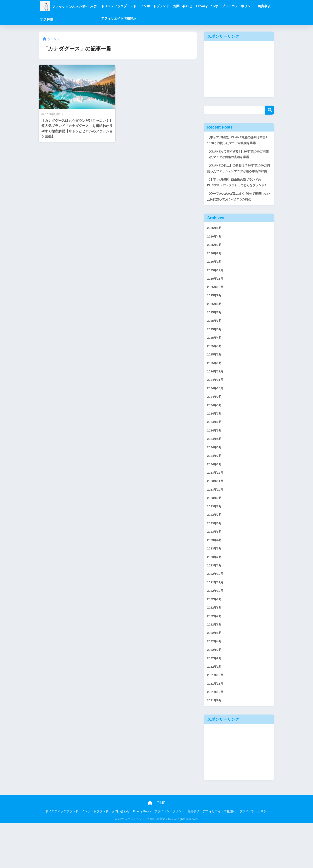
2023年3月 (215, 584)
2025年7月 (215, 334)
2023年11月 (216, 513)
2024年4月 (215, 468)
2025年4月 (215, 361)
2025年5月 (215, 352)
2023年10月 (216, 522)
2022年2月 (215, 700)
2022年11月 (216, 620)
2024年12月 (216, 397)
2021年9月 (215, 745)
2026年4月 (215, 254)
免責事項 (123, 18)
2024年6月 (215, 450)
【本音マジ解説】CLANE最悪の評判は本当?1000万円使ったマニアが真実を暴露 (238, 141)
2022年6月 (215, 665)
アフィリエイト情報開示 (151, 18)
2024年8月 (215, 433)
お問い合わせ (198, 6)
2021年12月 (216, 718)
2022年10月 (216, 629)
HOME (157, 848)
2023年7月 (215, 549)
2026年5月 (215, 245)
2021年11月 (216, 727)
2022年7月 (215, 656)
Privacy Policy (222, 6)
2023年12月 (216, 504)
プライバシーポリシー (253, 6)
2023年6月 (215, 558)
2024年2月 (215, 486)
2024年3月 (215, 477)
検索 (270, 110)
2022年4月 (215, 682)
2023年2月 (215, 593)
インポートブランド (170, 6)
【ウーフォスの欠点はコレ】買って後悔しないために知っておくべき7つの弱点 (238, 213)
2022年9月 (215, 638)
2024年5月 (215, 459)
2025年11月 (216, 299)
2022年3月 (215, 691)
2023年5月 (215, 566)
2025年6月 (215, 343)
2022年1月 (215, 709)
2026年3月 (215, 263)
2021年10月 (216, 736)
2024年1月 (215, 495)
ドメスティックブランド (134, 6)
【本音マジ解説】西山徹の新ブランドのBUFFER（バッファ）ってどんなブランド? (238, 195)
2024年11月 (216, 406)
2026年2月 (215, 272)
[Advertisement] (239, 69)
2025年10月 (216, 308)
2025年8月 (215, 325)
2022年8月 (215, 647)
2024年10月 (216, 415)
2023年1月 (215, 602)
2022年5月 (215, 674)
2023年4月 (215, 575)
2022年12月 (216, 611)
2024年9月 (215, 424)
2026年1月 (215, 281)
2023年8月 (215, 540)
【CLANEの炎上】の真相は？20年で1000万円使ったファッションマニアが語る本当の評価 (239, 174)
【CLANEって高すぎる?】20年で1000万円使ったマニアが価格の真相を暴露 (238, 156)
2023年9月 (215, 531)
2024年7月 (215, 442)
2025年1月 (215, 388)
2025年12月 (216, 290)
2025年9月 (215, 317)
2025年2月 (215, 379)
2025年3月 (215, 370)
